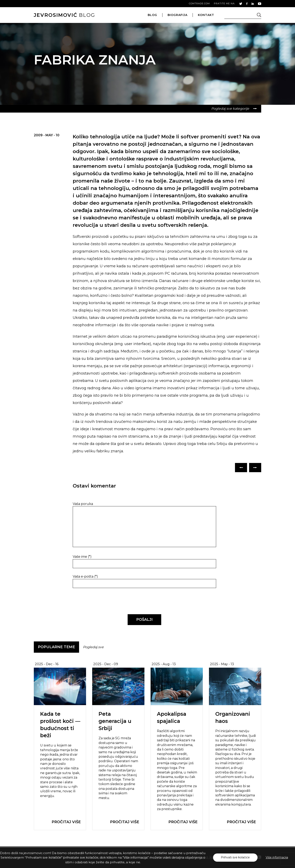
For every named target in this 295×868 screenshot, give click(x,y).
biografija (178, 15)
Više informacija (277, 857)
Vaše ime (82, 557)
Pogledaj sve (93, 647)
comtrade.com (199, 3)
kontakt (206, 15)
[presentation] (101, 601)
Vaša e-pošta (85, 576)
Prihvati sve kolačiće (235, 857)
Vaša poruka (83, 504)
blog (64, 15)
